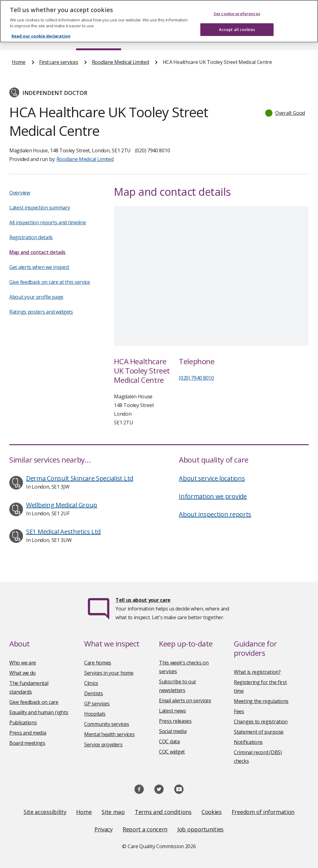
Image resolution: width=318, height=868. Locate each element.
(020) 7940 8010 (196, 378)
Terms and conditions (163, 812)
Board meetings (27, 743)
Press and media (28, 733)
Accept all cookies (237, 29)
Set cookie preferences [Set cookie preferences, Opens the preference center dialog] (237, 14)
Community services (107, 724)
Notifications (248, 742)
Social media (173, 731)
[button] (285, 113)
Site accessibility (45, 812)
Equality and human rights (39, 712)
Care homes (98, 663)
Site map (113, 812)
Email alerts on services (185, 700)
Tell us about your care (143, 600)
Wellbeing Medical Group (62, 505)
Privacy (104, 829)
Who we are (23, 663)
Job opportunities (200, 829)
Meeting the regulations (261, 701)
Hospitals (95, 714)
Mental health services (109, 734)
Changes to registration (261, 722)
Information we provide (213, 496)
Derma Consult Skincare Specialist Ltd (80, 478)
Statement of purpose (259, 732)
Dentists (94, 693)
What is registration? (257, 672)
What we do (23, 673)
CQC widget (172, 752)
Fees (239, 711)
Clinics (91, 683)
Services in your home (109, 673)
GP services (97, 704)
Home (19, 62)
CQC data (169, 741)
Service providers (103, 745)
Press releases (175, 721)
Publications (23, 723)
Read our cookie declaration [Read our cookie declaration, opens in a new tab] (41, 36)
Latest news (173, 711)
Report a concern (145, 829)
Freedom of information (263, 812)
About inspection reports (215, 514)
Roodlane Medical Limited (120, 62)
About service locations (212, 478)
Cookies (212, 812)
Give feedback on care (34, 702)
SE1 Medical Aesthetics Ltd (63, 532)
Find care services (59, 62)
